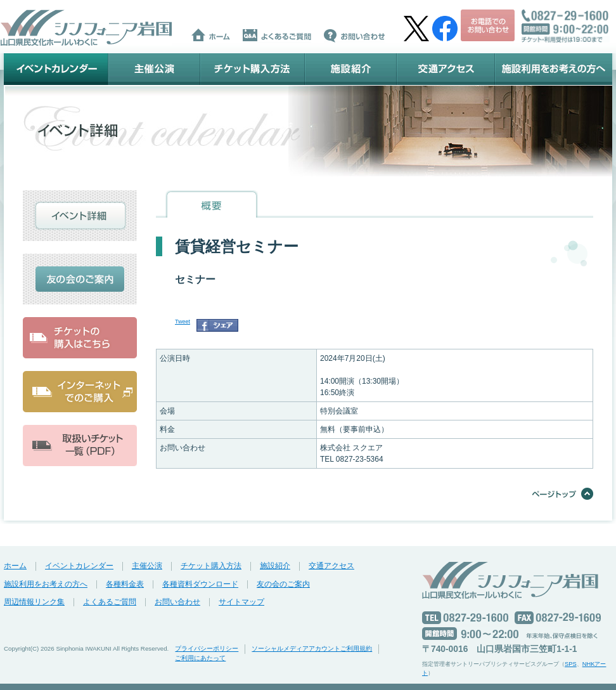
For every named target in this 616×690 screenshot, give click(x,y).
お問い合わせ (177, 602)
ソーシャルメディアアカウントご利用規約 (312, 648)
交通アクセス (446, 69)
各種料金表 (125, 584)
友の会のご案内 (283, 584)
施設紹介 (351, 69)
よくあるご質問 (110, 602)
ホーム (15, 566)
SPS (571, 664)
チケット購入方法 (253, 69)
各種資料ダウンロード (200, 584)
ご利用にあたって (200, 658)
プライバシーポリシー (207, 648)
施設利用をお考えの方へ (554, 69)
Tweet (183, 322)
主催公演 (154, 69)
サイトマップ (241, 602)
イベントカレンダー (56, 69)
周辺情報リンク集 (34, 602)
